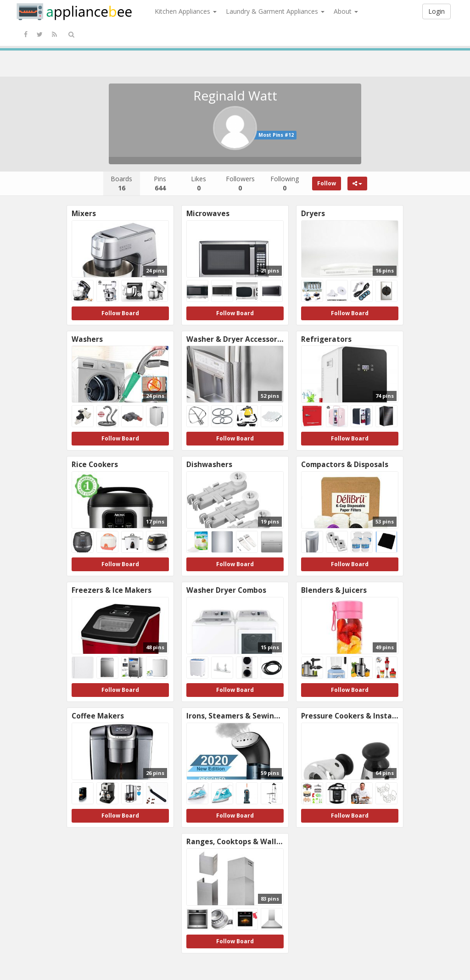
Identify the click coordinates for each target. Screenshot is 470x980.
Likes (199, 183)
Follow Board (120, 313)
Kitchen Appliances (186, 11)
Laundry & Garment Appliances (275, 11)
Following (285, 183)
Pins (160, 183)
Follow (327, 183)
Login (436, 11)
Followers (240, 183)
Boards (121, 183)
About (346, 11)
